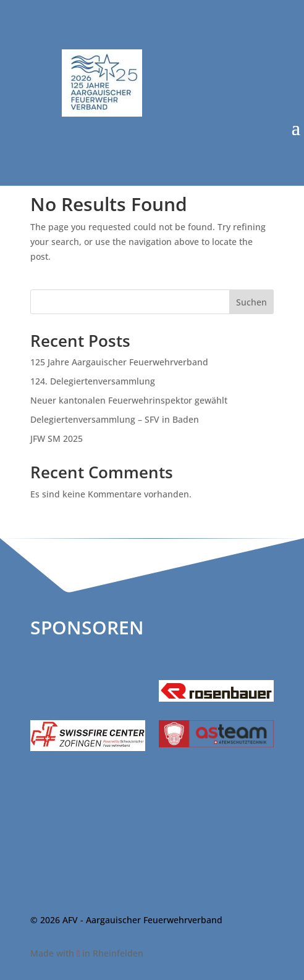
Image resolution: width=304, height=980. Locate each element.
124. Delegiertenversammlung (93, 381)
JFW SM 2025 (57, 438)
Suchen (251, 302)
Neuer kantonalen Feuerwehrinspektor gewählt (129, 400)
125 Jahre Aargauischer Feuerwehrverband (119, 362)
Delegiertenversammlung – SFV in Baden (115, 419)
